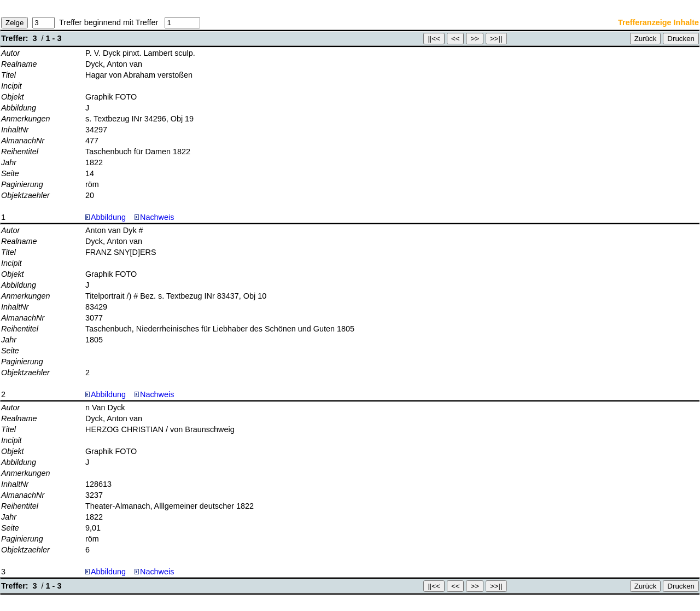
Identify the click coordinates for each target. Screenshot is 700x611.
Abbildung (108, 217)
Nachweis (154, 217)
